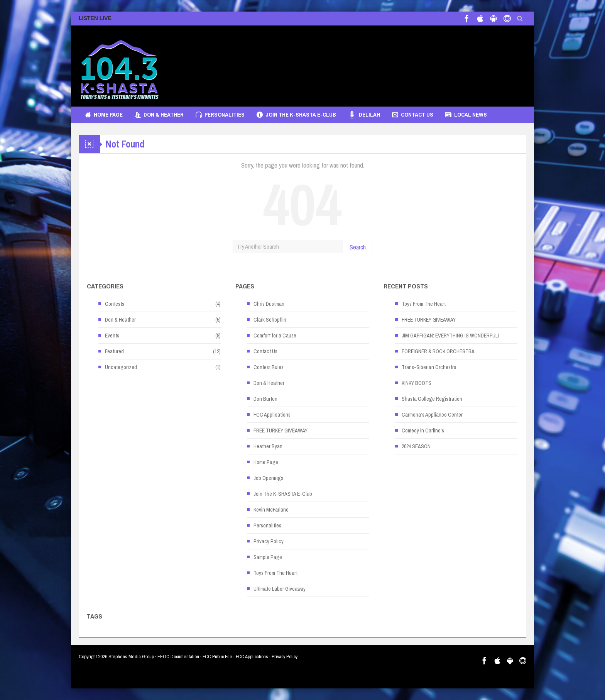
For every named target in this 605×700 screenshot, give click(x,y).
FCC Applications (272, 415)
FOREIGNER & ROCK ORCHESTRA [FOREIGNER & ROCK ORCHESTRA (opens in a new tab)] (438, 351)
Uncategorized (121, 367)
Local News (466, 115)
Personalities (220, 115)
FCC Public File (217, 657)
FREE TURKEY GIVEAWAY (281, 431)
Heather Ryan (268, 446)
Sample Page (268, 557)
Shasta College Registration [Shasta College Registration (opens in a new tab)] (432, 399)
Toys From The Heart (275, 573)
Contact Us (413, 115)
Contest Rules (269, 367)
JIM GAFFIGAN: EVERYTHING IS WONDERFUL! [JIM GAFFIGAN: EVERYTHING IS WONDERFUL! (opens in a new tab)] (450, 336)
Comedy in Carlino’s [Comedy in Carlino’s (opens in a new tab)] (423, 431)
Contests (115, 304)
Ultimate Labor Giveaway (280, 589)
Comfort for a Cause (275, 336)
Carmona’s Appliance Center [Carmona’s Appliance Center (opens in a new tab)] (432, 415)
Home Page (104, 115)
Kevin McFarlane (271, 510)
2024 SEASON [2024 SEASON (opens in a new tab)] (416, 446)
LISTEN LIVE (95, 18)
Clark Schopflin (270, 320)
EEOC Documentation (178, 657)
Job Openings (268, 478)
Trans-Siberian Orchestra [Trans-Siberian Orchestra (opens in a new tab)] (429, 367)
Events (112, 336)
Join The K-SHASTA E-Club (296, 115)
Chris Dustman (269, 304)
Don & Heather (159, 115)
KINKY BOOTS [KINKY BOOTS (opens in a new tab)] (417, 383)
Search (358, 247)
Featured (114, 351)
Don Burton (265, 399)
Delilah (364, 115)
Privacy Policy (269, 541)
